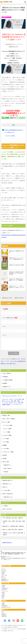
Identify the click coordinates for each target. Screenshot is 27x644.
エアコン (11, 399)
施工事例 (3, 574)
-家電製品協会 (4, 615)
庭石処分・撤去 (6, 415)
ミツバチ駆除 (7, 432)
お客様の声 (3, 572)
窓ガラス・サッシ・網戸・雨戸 (16, 403)
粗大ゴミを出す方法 (7, 509)
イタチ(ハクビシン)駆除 (8, 452)
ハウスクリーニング (9, 396)
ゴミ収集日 (5, 506)
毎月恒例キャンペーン (6, 17)
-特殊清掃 (3, 593)
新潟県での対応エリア (8, 480)
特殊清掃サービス (7, 387)
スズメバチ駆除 (8, 429)
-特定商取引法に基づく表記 (6, 607)
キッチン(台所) (18, 399)
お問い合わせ (4, 578)
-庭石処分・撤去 (4, 590)
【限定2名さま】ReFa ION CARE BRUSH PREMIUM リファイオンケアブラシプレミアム (20, 298)
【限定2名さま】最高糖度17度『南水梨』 (16, 252)
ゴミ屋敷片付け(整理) (8, 380)
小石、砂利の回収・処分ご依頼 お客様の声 (13, 518)
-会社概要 (3, 603)
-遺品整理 (3, 587)
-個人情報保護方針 (4, 606)
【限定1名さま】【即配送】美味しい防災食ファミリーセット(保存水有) (16, 280)
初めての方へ (4, 570)
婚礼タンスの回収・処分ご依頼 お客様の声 (13, 530)
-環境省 (3, 612)
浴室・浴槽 (13, 401)
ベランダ (6, 403)
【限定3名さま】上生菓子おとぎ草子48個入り (8, 298)
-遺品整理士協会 (4, 616)
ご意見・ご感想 (4, 575)
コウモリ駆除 (6, 449)
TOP (13, 553)
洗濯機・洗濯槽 (6, 405)
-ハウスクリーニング (5, 591)
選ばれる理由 (4, 571)
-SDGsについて (4, 613)
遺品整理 (5, 383)
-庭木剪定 (3, 597)
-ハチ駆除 (3, 594)
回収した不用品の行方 (8, 494)
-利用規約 (3, 604)
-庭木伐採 (3, 595)
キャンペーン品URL (10, 136)
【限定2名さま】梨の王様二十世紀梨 (16, 265)
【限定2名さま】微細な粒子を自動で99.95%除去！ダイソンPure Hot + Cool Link (16, 273)
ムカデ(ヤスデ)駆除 (7, 435)
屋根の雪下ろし (8, 465)
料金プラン (5, 487)
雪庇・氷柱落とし (8, 468)
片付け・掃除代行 (7, 373)
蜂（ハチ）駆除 (6, 422)
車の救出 (6, 472)
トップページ (4, 568)
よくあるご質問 (6, 490)
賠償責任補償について (5, 579)
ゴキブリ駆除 (6, 442)
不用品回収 (5, 377)
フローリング (5, 399)
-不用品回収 (3, 586)
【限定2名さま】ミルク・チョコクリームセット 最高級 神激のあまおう (16, 259)
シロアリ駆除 (6, 439)
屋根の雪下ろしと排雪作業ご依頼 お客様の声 (13, 526)
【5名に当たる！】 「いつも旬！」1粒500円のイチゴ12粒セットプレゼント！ (17, 287)
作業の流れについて (7, 484)
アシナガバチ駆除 (8, 425)
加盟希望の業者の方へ (7, 543)
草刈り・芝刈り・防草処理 (9, 419)
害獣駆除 (5, 445)
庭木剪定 (5, 458)
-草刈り (3, 598)
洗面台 (18, 401)
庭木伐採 (5, 455)
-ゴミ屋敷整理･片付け (5, 588)
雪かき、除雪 (6, 462)
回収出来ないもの (8, 497)
